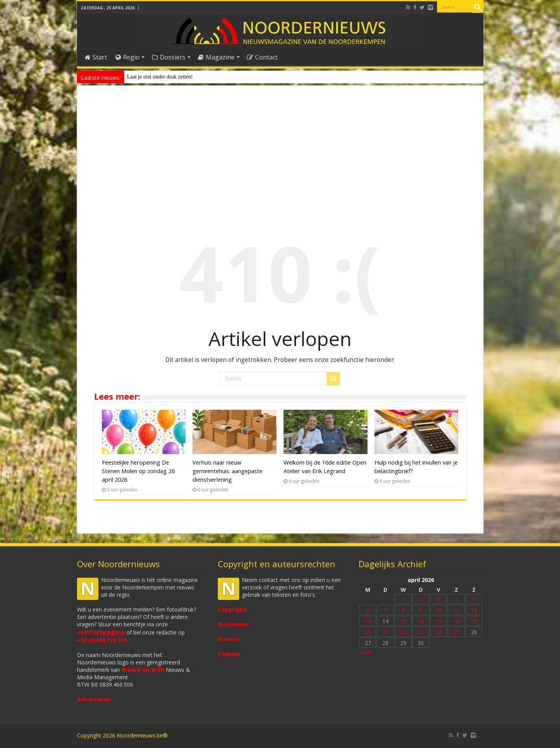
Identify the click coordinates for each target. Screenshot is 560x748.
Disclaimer (234, 624)
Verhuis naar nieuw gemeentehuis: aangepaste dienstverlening (227, 471)
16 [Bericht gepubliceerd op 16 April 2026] (421, 621)
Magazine (216, 57)
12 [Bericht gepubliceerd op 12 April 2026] (474, 610)
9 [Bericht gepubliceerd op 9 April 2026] (421, 610)
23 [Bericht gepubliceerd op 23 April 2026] (421, 632)
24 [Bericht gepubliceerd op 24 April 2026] (439, 632)
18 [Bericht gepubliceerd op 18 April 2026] (456, 621)
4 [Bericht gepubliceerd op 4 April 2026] (456, 599)
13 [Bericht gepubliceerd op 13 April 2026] (368, 621)
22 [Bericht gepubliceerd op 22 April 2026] (403, 632)
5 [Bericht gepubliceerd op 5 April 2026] (474, 599)
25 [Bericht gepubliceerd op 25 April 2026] (456, 632)
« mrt (365, 652)
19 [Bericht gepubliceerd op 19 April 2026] (474, 621)
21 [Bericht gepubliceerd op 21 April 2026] (385, 632)
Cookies (229, 654)
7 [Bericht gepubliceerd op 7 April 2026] (385, 610)
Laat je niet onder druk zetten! (160, 77)
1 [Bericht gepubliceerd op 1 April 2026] (403, 599)
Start (96, 57)
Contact (262, 57)
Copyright (232, 609)
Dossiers (169, 57)
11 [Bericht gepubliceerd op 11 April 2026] (456, 610)
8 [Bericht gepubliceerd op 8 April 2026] (403, 610)
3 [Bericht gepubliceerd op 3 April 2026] (439, 599)
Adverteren (94, 699)
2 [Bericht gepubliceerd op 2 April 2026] (421, 599)
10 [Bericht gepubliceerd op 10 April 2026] (439, 610)
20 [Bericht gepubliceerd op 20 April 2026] (368, 632)
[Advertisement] (280, 153)
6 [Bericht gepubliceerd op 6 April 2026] (368, 610)
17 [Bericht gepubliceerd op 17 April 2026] (439, 621)
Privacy (229, 639)
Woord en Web (143, 670)
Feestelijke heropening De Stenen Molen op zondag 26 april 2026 (138, 471)
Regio (128, 57)
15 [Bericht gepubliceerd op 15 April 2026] (403, 621)
